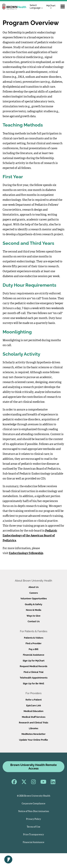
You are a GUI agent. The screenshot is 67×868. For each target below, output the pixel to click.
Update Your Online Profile (33, 740)
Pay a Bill (33, 649)
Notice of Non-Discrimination (34, 811)
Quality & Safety (33, 604)
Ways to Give (33, 616)
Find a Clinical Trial (33, 672)
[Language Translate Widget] (37, 7)
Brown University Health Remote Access (33, 767)
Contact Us (34, 621)
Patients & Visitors (34, 638)
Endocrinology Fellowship (26, 553)
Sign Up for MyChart (34, 661)
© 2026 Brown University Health (34, 796)
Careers (34, 593)
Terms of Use (33, 827)
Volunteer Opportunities (34, 599)
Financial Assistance (34, 655)
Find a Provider (33, 643)
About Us (33, 587)
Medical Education (33, 711)
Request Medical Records (33, 666)
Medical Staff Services (34, 717)
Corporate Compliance (33, 804)
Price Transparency (33, 835)
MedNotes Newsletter (33, 734)
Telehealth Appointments (34, 678)
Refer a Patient (34, 700)
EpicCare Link (34, 706)
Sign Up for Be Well (33, 684)
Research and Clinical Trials (33, 723)
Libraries (33, 728)
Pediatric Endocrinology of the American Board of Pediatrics (30, 536)
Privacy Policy (33, 819)
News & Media (33, 610)
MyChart (51, 6)
